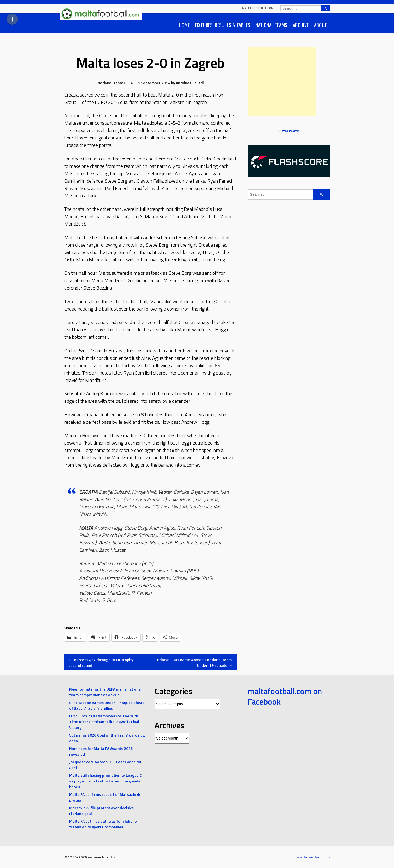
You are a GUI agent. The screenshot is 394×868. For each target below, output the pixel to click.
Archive (301, 25)
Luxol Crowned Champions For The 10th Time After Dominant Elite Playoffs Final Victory (104, 722)
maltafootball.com (258, 8)
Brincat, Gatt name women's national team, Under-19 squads (195, 662)
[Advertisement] (282, 81)
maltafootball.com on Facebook (285, 696)
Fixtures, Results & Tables (223, 25)
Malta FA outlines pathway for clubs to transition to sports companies (103, 824)
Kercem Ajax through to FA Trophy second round (101, 662)
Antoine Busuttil (190, 83)
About (321, 25)
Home (184, 25)
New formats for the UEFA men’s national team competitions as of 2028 (105, 692)
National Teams (271, 25)
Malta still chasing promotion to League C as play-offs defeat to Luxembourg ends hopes (105, 781)
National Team (110, 83)
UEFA (128, 83)
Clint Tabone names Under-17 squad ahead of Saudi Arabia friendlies (107, 705)
